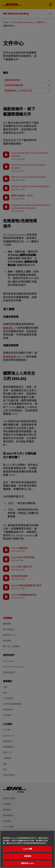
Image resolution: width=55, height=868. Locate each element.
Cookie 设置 (27, 849)
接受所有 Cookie (27, 863)
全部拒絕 (27, 856)
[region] (27, 849)
